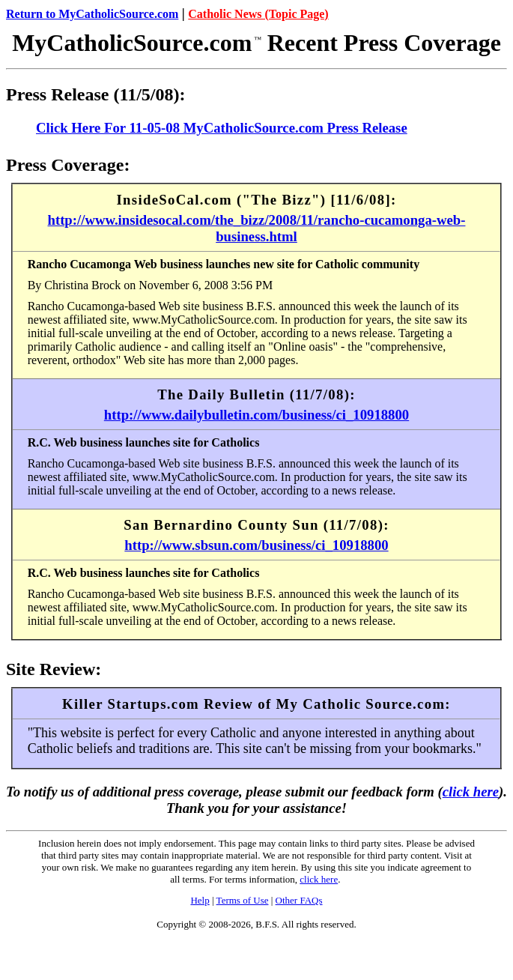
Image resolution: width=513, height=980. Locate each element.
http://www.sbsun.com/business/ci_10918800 (256, 545)
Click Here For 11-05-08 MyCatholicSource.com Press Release (222, 128)
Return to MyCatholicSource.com (92, 14)
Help (200, 900)
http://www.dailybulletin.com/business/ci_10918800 (256, 415)
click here (471, 792)
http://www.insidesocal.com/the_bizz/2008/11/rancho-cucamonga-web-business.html (257, 228)
